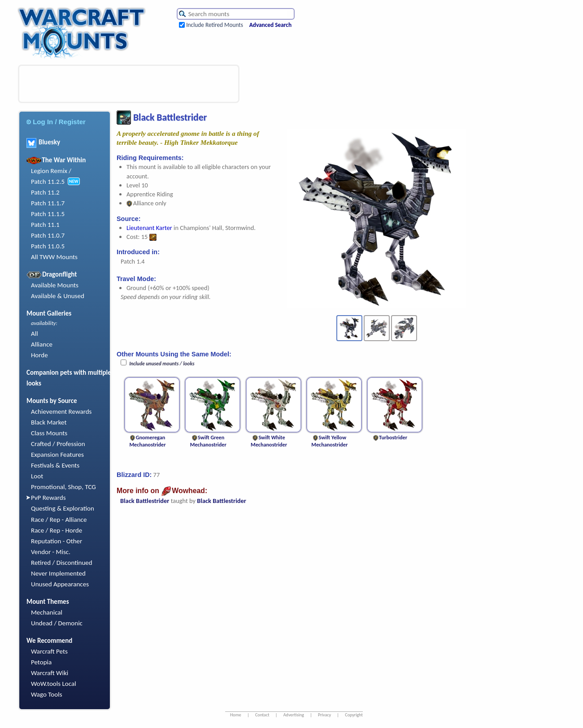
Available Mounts (55, 285)
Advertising (294, 715)
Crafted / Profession (58, 444)
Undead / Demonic (57, 623)
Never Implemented (58, 573)
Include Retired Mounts (215, 25)
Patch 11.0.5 (48, 246)
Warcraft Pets (49, 651)
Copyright (354, 715)
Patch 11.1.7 (48, 203)
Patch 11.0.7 (48, 235)
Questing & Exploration (63, 508)
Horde (39, 355)
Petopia (41, 662)
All (35, 334)
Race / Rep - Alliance (59, 520)
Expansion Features (57, 455)
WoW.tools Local (54, 684)
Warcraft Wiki (50, 673)
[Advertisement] (129, 84)
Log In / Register (56, 122)
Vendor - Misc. (51, 552)
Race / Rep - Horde (57, 530)
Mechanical (47, 612)
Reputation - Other (57, 541)
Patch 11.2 (45, 192)
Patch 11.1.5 (48, 214)
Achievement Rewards (61, 412)
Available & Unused (58, 296)
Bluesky (43, 142)
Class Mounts (49, 433)
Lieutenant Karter (149, 228)
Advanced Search (270, 25)
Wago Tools (47, 694)
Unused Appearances (60, 584)
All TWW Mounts (54, 257)
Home (236, 715)
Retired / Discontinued (62, 563)
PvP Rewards (48, 498)
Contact (262, 715)
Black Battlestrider (145, 501)
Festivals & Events (55, 465)
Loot (37, 476)
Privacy (324, 715)
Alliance (42, 344)
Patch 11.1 (45, 225)
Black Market (49, 422)
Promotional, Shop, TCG (63, 487)
